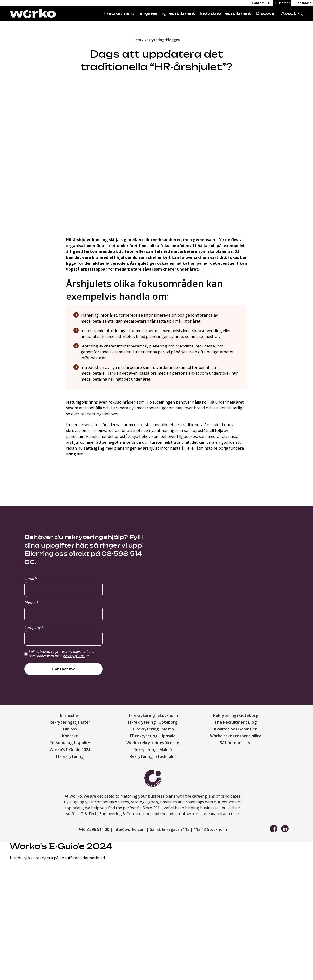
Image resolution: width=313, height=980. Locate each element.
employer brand (190, 408)
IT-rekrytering (70, 756)
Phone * (31, 603)
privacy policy (74, 656)
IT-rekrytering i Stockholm (153, 715)
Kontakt (70, 736)
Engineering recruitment (167, 13)
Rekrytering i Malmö (153, 750)
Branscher (70, 715)
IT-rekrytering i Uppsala (153, 736)
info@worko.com (129, 829)
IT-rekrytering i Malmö (153, 729)
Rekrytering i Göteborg (236, 715)
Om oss (70, 729)
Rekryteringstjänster (70, 722)
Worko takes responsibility (236, 736)
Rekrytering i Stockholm (153, 756)
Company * (34, 627)
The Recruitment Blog (235, 722)
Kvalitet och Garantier (235, 729)
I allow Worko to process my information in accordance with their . (62, 654)
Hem (137, 40)
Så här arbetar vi (236, 743)
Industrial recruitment (226, 13)
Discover (266, 13)
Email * (31, 578)
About (289, 13)
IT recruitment (118, 13)
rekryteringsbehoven (100, 414)
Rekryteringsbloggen (162, 40)
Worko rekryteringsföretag (153, 743)
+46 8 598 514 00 (94, 829)
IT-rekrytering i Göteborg (153, 722)
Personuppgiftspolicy (70, 743)
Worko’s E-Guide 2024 (70, 750)
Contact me (64, 669)
